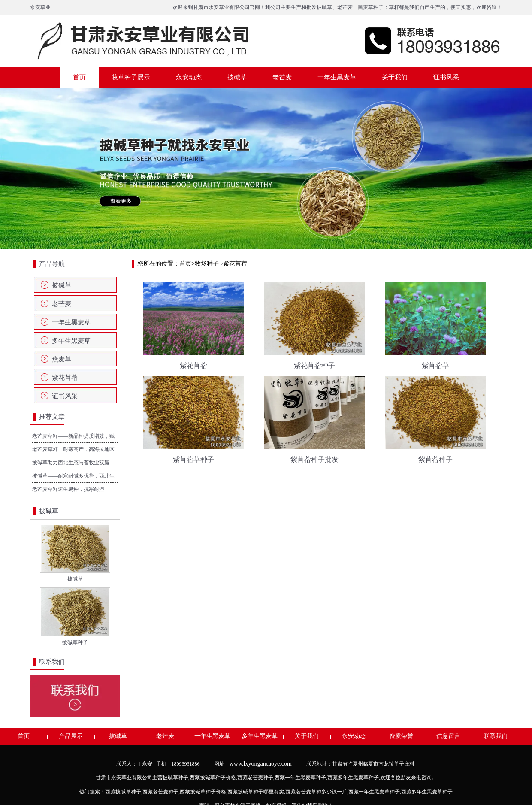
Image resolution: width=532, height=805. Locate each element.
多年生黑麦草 (71, 341)
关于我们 (395, 77)
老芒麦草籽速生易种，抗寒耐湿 (68, 489)
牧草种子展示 (131, 77)
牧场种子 (207, 264)
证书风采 (446, 77)
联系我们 (496, 736)
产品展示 (71, 736)
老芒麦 (345, 7)
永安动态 (189, 77)
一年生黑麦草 (337, 77)
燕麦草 (62, 359)
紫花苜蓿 (65, 378)
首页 (79, 77)
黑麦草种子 (371, 7)
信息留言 (448, 736)
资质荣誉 (401, 736)
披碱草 (324, 7)
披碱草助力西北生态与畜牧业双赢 (71, 463)
